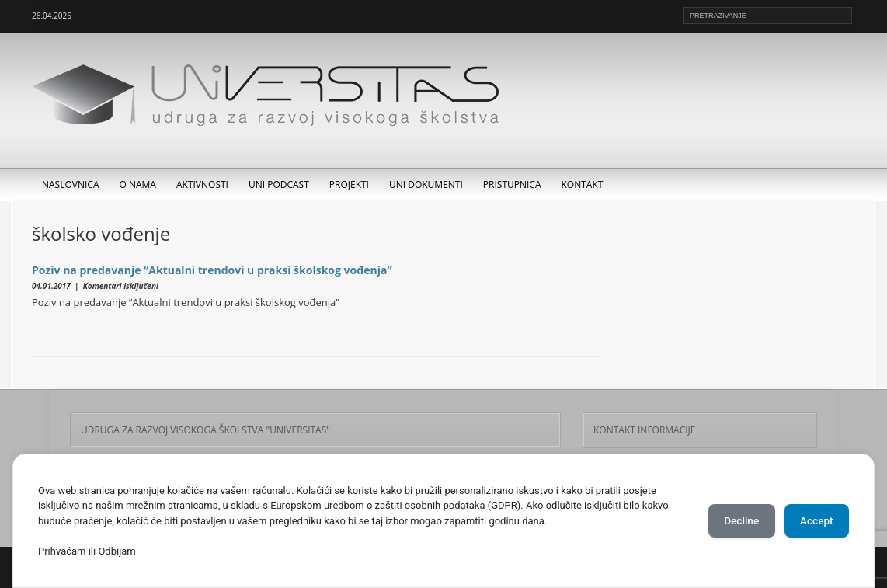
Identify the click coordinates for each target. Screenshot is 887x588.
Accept (813, 520)
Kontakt (583, 184)
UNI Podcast (279, 184)
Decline (732, 520)
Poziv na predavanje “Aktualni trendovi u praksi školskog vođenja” (212, 270)
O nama (138, 184)
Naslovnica (71, 184)
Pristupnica (512, 184)
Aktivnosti (202, 184)
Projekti (349, 184)
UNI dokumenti (426, 184)
